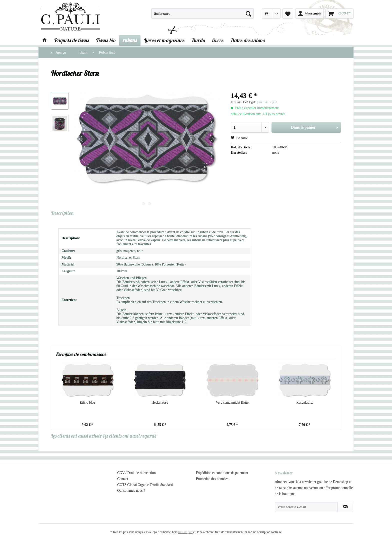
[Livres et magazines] (164, 40)
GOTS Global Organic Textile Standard (145, 485)
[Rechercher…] (202, 14)
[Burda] (198, 40)
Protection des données (212, 479)
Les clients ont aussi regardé (129, 436)
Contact (123, 479)
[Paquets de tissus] (72, 40)
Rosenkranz (304, 402)
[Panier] (339, 14)
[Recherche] (248, 14)
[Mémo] (288, 14)
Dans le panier (314, 126)
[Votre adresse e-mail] (306, 507)
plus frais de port (267, 102)
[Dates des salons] (248, 40)
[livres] (218, 40)
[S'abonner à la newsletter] (345, 507)
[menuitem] (202, 16)
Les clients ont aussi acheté (76, 436)
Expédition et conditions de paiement (222, 473)
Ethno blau (87, 402)
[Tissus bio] (106, 40)
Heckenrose (160, 402)
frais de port (185, 532)
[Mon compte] (309, 14)
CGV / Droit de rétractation (136, 473)
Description (62, 213)
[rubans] (130, 40)
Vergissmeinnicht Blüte (232, 402)
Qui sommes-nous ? (131, 491)
